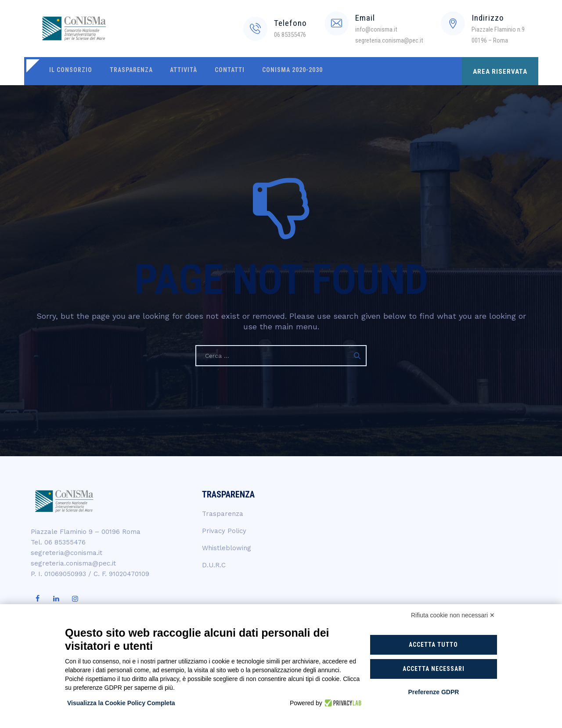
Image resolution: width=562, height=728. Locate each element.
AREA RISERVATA (500, 72)
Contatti (223, 71)
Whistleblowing (227, 548)
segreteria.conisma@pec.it (73, 563)
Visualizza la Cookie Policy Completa (121, 703)
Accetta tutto (433, 645)
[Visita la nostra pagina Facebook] (37, 599)
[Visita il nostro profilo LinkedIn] (56, 599)
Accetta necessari (434, 669)
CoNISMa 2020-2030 (283, 71)
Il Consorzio (70, 71)
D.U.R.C (214, 565)
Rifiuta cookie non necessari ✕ (453, 615)
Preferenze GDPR (433, 692)
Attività (179, 71)
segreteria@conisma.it (67, 553)
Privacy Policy (224, 531)
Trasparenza (128, 71)
